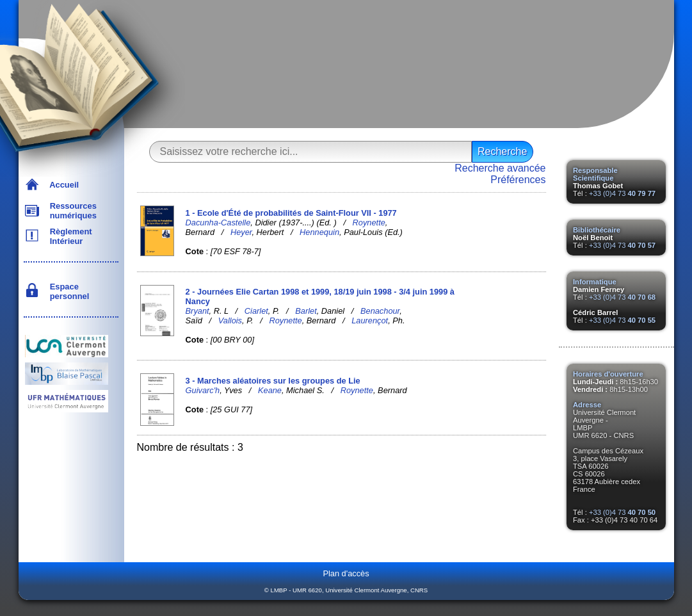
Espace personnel (68, 291)
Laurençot (370, 320)
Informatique (595, 282)
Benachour (380, 311)
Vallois (230, 320)
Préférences (518, 180)
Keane (270, 390)
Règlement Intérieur (69, 236)
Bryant (197, 311)
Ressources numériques (71, 211)
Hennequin (319, 232)
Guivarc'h (203, 390)
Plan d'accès (346, 573)
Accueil (62, 185)
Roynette (369, 223)
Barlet (306, 311)
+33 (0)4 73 (622, 193)
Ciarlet (256, 311)
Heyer (241, 232)
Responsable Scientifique (595, 174)
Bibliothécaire (597, 230)
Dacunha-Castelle (218, 223)
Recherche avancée (500, 168)
